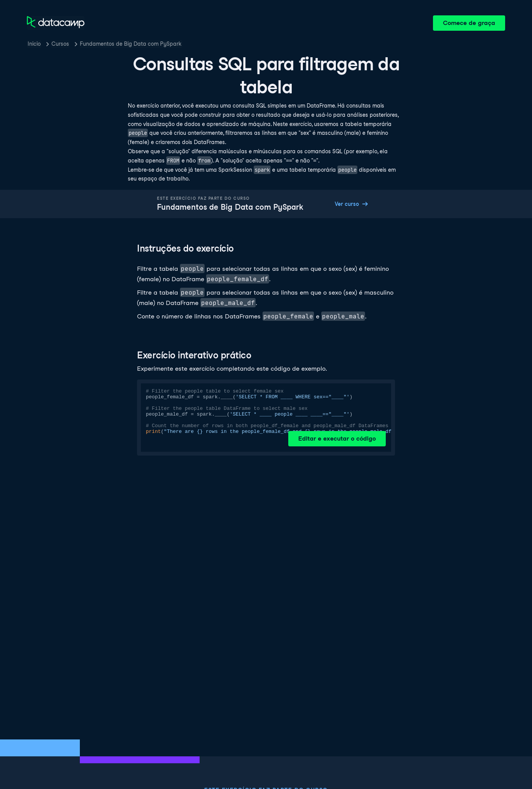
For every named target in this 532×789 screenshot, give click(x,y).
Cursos (60, 44)
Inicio (34, 44)
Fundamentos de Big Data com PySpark (131, 44)
